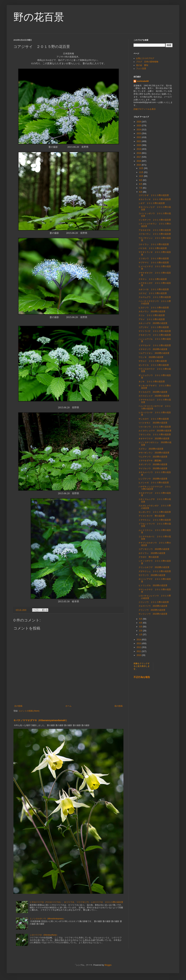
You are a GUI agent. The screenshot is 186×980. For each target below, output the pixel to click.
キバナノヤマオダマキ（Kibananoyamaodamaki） (41, 720)
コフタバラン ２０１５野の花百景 (155, 234)
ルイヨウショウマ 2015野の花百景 (155, 431)
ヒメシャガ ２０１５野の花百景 (154, 483)
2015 (139, 165)
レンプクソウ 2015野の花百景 (153, 479)
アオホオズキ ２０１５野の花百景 (155, 230)
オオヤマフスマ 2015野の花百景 (154, 439)
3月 (141, 627)
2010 (139, 655)
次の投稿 (18, 706)
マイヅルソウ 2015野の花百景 (153, 468)
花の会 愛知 (142, 65)
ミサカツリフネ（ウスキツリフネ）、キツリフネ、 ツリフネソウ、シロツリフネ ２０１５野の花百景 (76, 902)
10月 (142, 176)
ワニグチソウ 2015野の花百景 (153, 457)
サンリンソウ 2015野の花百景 (153, 614)
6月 (141, 192)
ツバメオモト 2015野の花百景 (153, 423)
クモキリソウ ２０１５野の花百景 (155, 335)
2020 (139, 145)
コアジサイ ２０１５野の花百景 (154, 327)
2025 (139, 126)
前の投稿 (119, 706)
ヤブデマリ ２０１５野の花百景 (154, 263)
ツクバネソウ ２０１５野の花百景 (155, 427)
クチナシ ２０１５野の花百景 (153, 279)
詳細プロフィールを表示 (145, 109)
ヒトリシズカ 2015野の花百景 (153, 585)
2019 (139, 149)
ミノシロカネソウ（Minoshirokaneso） (48, 919)
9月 (141, 180)
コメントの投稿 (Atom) (29, 711)
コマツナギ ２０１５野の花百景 (154, 195)
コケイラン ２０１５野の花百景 (154, 244)
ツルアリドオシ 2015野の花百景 (154, 353)
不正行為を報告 (142, 677)
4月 (141, 623)
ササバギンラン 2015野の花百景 (154, 453)
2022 (139, 137)
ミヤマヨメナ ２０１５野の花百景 (155, 345)
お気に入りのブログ (145, 58)
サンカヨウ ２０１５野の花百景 (154, 419)
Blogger (108, 965)
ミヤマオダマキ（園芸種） (151, 461)
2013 (139, 643)
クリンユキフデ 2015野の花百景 (154, 567)
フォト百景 (141, 69)
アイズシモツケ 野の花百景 (152, 516)
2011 (139, 651)
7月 (141, 188)
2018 (139, 153)
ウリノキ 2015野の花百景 (151, 357)
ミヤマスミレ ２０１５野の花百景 (155, 520)
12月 (142, 168)
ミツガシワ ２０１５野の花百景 (154, 259)
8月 (141, 184)
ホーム (68, 706)
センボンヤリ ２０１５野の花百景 (155, 512)
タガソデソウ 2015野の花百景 (153, 464)
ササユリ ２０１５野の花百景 (153, 361)
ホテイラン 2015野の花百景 (152, 553)
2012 (139, 647)
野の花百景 (39, 17)
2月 (141, 631)
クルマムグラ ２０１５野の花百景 (155, 297)
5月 (141, 619)
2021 (139, 141)
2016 (139, 161)
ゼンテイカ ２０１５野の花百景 (154, 365)
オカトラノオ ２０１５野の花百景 (155, 199)
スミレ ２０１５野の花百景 (152, 315)
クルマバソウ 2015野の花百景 (153, 606)
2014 (139, 640)
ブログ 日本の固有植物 (147, 62)
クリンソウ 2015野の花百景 (152, 610)
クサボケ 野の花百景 (149, 557)
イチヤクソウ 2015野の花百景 (153, 349)
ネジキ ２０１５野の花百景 (152, 382)
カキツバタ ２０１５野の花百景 (154, 289)
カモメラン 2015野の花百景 (152, 311)
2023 (139, 133)
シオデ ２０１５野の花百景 (152, 203)
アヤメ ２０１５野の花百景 (152, 319)
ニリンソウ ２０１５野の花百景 (154, 602)
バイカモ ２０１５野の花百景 (153, 248)
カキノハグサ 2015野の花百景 (153, 323)
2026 (139, 122)
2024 (139, 130)
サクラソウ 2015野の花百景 (152, 575)
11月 (142, 172)
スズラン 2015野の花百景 (151, 449)
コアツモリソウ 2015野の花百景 (154, 549)
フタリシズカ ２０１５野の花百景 (155, 435)
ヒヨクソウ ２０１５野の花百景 (154, 308)
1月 (141, 635)
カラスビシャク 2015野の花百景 (154, 396)
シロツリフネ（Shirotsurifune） (44, 935)
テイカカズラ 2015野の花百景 (153, 392)
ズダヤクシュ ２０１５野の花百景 (155, 571)
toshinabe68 (143, 81)
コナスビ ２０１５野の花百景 (153, 293)
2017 (139, 157)
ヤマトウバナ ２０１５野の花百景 (155, 331)
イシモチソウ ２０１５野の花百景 (155, 220)
